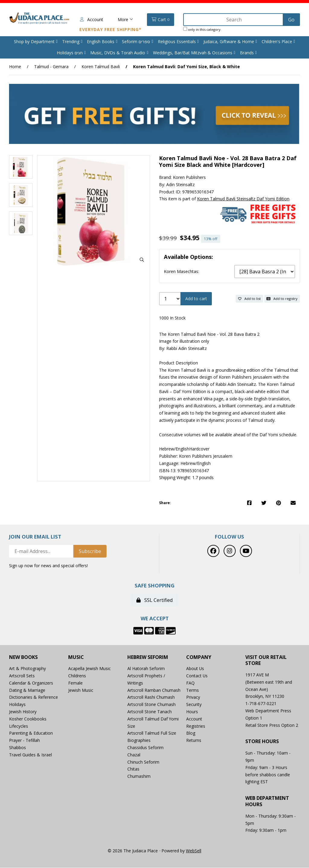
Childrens (77, 676)
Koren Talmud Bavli (101, 67)
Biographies (139, 741)
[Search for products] (233, 20)
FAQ (190, 683)
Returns (194, 741)
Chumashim (139, 776)
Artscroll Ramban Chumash (154, 690)
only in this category (201, 29)
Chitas (133, 769)
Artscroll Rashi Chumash (151, 697)
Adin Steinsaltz (180, 185)
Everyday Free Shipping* (110, 29)
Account (91, 19)
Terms (193, 690)
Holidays (17, 705)
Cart (160, 20)
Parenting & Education (31, 733)
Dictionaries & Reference (33, 697)
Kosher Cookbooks (28, 719)
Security (194, 705)
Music (76, 657)
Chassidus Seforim (145, 748)
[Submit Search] (291, 20)
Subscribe (90, 552)
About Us (195, 669)
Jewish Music (81, 690)
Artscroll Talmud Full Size (152, 733)
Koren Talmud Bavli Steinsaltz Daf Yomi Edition (243, 199)
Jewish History (23, 712)
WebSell (194, 851)
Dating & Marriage (27, 690)
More (124, 19)
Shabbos (18, 748)
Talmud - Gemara (51, 67)
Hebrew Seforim (148, 657)
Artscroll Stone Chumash (151, 705)
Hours (192, 712)
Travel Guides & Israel (30, 755)
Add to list (249, 299)
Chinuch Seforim (143, 762)
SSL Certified (154, 600)
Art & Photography (27, 669)
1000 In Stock (172, 318)
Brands (247, 53)
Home (15, 67)
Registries (196, 726)
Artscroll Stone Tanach (150, 712)
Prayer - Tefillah (24, 741)
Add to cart (196, 299)
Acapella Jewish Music (89, 669)
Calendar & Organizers (31, 683)
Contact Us (197, 676)
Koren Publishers (189, 178)
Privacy (193, 697)
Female (75, 683)
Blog (191, 733)
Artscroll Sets (22, 676)
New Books (23, 657)
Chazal (134, 755)
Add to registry (282, 299)
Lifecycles (19, 726)
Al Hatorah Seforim (146, 669)
